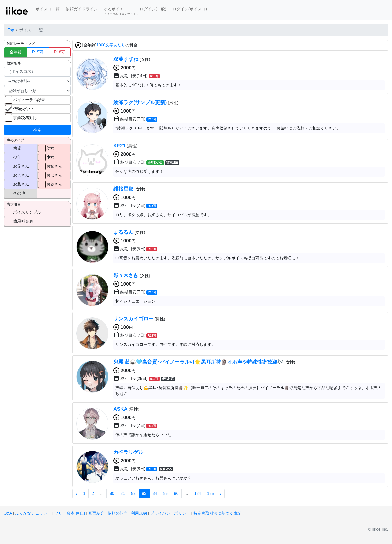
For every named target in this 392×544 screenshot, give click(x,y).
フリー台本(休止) (70, 513)
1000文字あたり (111, 45)
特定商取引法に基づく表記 (217, 513)
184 (198, 494)
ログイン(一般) (153, 9)
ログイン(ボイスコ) (190, 9)
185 (211, 494)
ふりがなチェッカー (33, 513)
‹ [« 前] (76, 494)
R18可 (60, 52)
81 (123, 494)
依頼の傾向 (118, 513)
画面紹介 (96, 513)
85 (165, 494)
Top (11, 30)
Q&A (8, 513)
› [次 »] (221, 494)
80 (112, 494)
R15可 (38, 52)
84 (155, 494)
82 (133, 494)
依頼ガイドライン (82, 9)
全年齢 (16, 52)
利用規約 (139, 513)
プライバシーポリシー (170, 513)
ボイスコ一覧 (48, 9)
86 (176, 494)
